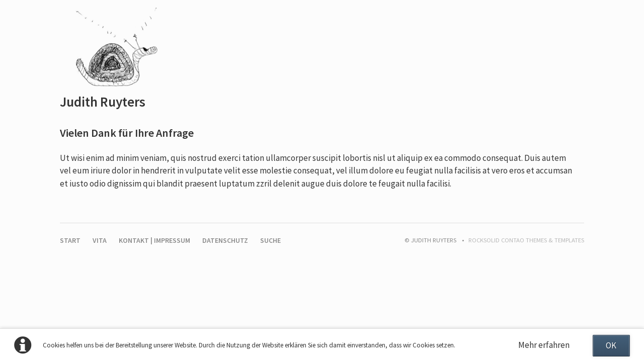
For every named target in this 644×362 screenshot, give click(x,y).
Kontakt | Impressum (154, 240)
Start (70, 240)
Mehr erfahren (544, 345)
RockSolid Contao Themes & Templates (526, 240)
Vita (100, 240)
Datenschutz (225, 240)
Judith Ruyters (103, 102)
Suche (270, 240)
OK (611, 345)
